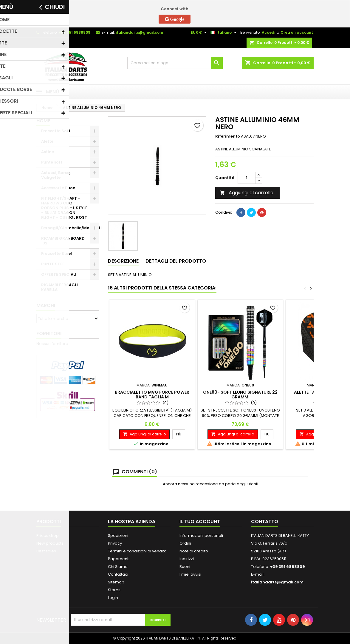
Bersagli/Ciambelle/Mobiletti (70, 228)
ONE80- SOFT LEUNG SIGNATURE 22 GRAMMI (240, 395)
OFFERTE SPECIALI (59, 274)
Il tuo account (200, 521)
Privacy (115, 543)
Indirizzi (187, 559)
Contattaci (118, 574)
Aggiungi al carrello (247, 193)
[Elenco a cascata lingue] (224, 33)
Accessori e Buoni (59, 188)
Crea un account (297, 32)
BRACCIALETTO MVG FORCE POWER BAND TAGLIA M (152, 395)
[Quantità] (247, 178)
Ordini (185, 543)
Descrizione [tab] (123, 261)
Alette (47, 141)
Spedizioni (118, 536)
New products (50, 543)
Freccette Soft (56, 131)
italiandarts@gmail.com (139, 32)
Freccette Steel (56, 254)
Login (113, 598)
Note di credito (194, 551)
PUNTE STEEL (54, 264)
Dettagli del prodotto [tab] (176, 261)
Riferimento (228, 136)
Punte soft (52, 162)
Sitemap (116, 582)
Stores (114, 590)
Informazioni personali (201, 536)
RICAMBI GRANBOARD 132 (63, 241)
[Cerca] (175, 63)
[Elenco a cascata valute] (199, 33)
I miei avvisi (190, 574)
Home (43, 121)
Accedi (268, 32)
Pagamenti (119, 559)
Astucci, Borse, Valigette (56, 175)
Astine (48, 152)
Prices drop (48, 536)
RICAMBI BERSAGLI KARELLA (59, 287)
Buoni (185, 567)
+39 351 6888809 (74, 32)
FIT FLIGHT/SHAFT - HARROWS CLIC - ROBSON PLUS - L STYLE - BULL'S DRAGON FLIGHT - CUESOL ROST (64, 208)
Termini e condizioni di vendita (137, 551)
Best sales (46, 551)
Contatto (265, 521)
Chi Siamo (118, 567)
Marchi (46, 305)
